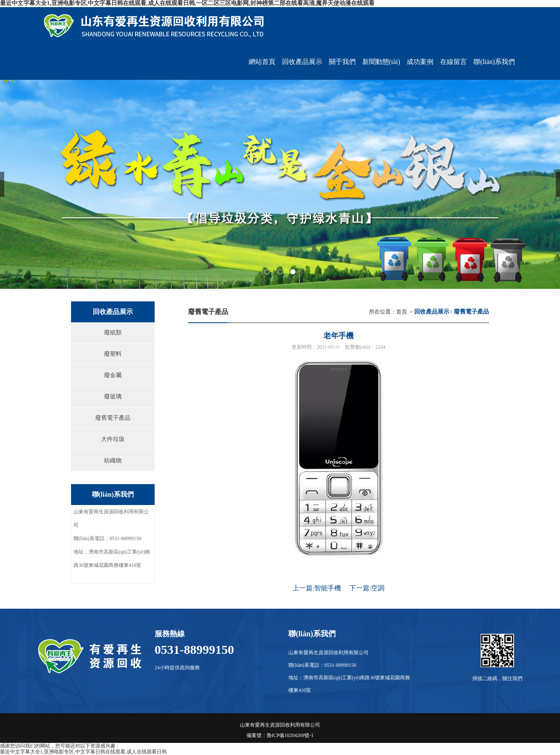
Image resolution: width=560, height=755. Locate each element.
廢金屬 (113, 375)
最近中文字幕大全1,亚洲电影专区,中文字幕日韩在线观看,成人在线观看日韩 (83, 752)
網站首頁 (262, 62)
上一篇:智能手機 (317, 588)
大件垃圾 (113, 439)
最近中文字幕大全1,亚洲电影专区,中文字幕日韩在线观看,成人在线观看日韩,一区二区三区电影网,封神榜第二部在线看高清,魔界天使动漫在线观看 (187, 3)
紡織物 (113, 460)
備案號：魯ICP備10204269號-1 (280, 735)
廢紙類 (113, 333)
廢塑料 (113, 354)
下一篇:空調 (367, 588)
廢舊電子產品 (113, 418)
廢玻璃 (113, 397)
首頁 (402, 312)
